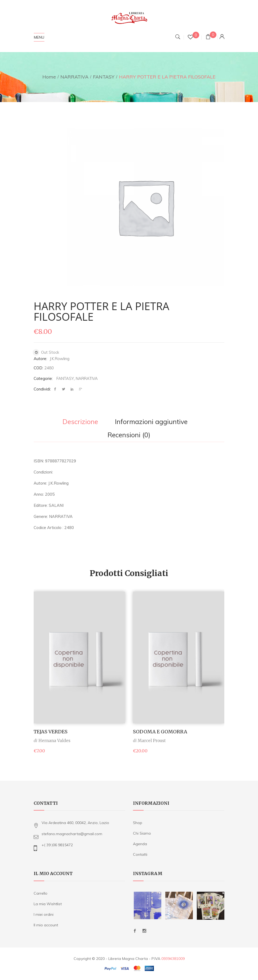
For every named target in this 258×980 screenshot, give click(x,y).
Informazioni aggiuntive (151, 422)
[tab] (80, 422)
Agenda (140, 844)
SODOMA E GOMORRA (160, 732)
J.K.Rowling (60, 359)
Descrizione (80, 422)
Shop (138, 823)
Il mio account (46, 925)
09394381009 (173, 959)
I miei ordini (44, 914)
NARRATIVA (74, 77)
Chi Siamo (142, 833)
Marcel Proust (152, 741)
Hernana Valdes (54, 741)
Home (49, 77)
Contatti (140, 854)
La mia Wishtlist (48, 904)
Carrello (41, 893)
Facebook (135, 931)
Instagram (144, 931)
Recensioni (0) (129, 435)
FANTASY (104, 77)
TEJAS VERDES (51, 732)
